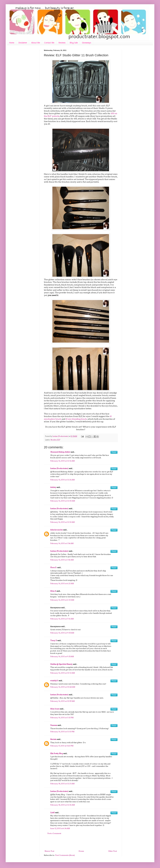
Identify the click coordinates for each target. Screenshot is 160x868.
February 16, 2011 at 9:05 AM (62, 633)
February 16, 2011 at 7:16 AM (62, 619)
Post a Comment (54, 833)
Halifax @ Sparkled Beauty (61, 664)
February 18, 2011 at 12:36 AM (63, 805)
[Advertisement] (81, 842)
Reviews (62, 43)
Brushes (54, 440)
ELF (59, 440)
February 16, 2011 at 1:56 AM (62, 560)
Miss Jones (55, 709)
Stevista (53, 739)
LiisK (52, 813)
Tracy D (54, 640)
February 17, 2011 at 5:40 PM (62, 746)
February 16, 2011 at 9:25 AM (62, 656)
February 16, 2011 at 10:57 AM (63, 701)
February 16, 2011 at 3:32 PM (62, 718)
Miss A (53, 591)
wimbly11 (54, 681)
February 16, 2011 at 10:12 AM (63, 673)
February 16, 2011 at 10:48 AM (63, 687)
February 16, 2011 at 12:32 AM (63, 522)
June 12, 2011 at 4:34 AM (60, 828)
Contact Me (49, 43)
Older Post (112, 851)
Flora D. (54, 567)
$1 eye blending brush (76, 419)
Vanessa (54, 725)
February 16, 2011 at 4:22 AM (62, 583)
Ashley (53, 487)
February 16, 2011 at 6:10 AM (62, 600)
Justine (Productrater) (61, 436)
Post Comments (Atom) (65, 855)
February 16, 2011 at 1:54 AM (62, 543)
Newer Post (49, 851)
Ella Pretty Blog (57, 753)
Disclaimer (23, 43)
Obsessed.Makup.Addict (60, 452)
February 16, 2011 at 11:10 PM (62, 732)
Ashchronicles (56, 530)
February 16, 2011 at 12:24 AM (63, 480)
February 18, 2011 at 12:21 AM (62, 784)
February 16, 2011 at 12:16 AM (63, 461)
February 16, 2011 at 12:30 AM (63, 501)
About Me (36, 43)
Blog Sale (74, 43)
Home (12, 43)
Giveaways (87, 43)
